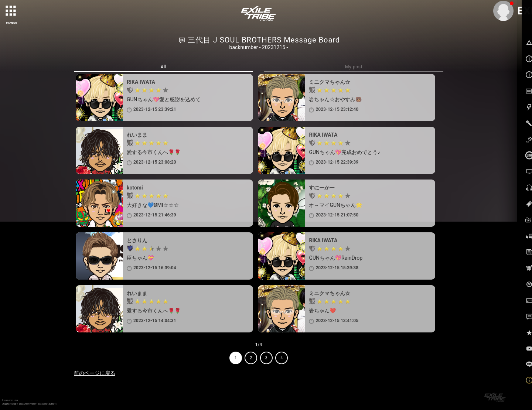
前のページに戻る (95, 373)
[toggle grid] (11, 11)
